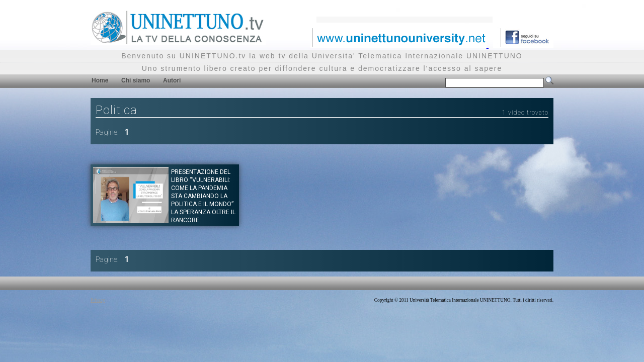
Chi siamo (136, 80)
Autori (172, 80)
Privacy (98, 300)
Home (100, 80)
